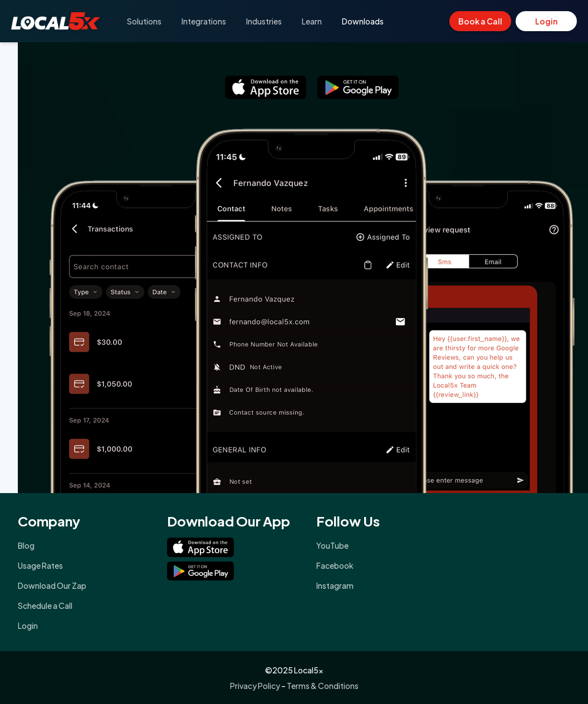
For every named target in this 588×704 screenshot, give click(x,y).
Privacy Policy (255, 686)
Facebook (335, 565)
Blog (26, 545)
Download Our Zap (52, 585)
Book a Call (480, 21)
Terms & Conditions (323, 686)
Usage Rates (40, 565)
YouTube (332, 545)
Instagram (335, 585)
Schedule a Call (45, 605)
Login (546, 21)
